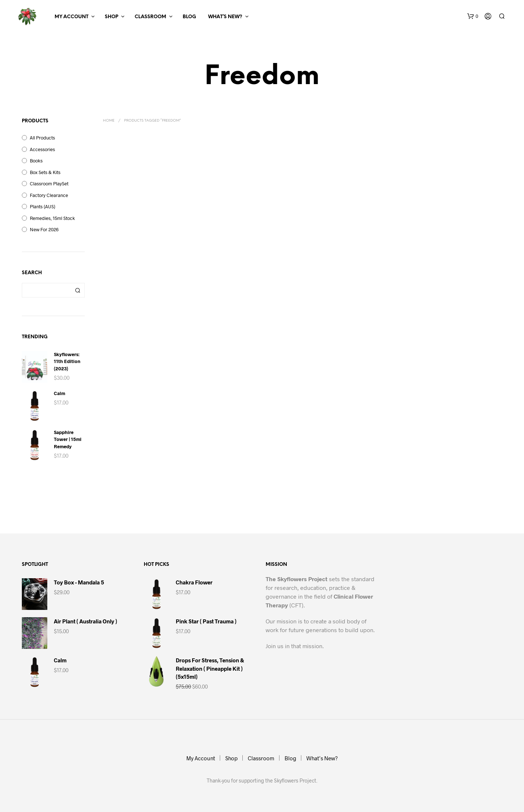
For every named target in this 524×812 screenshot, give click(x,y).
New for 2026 (44, 229)
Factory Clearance (49, 195)
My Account (72, 17)
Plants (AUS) (43, 206)
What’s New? (225, 17)
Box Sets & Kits (45, 172)
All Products (42, 138)
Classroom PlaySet (49, 184)
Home (109, 121)
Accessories (42, 149)
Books (36, 161)
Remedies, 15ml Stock (52, 218)
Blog (189, 17)
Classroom (150, 17)
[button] (473, 16)
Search (78, 290)
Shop (112, 17)
